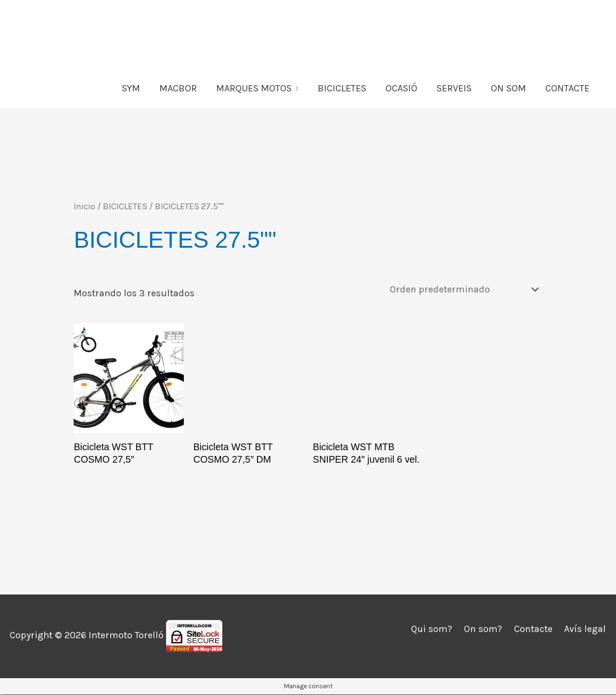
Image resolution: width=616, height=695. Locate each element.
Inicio (84, 206)
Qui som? (430, 629)
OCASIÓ (401, 88)
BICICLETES (342, 88)
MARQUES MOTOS (254, 88)
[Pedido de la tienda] (462, 289)
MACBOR (178, 88)
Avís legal (585, 629)
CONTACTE (567, 88)
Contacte (533, 629)
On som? (483, 629)
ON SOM (508, 88)
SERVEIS (454, 88)
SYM (131, 88)
